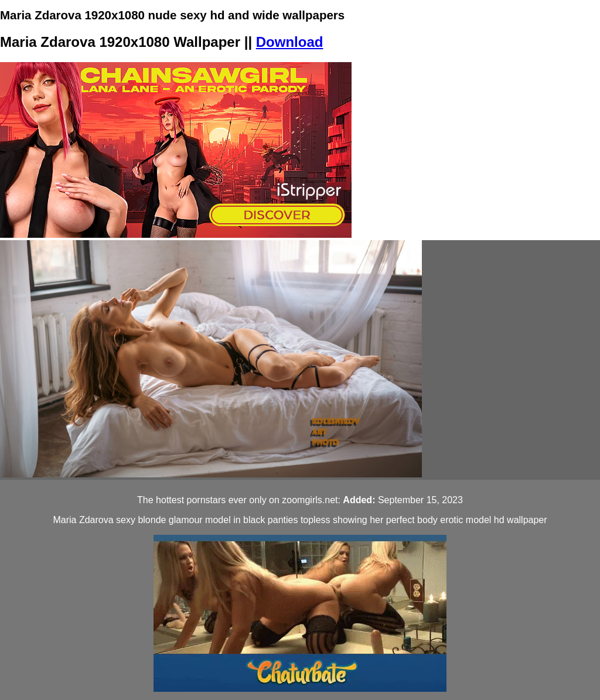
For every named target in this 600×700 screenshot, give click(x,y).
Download (290, 42)
